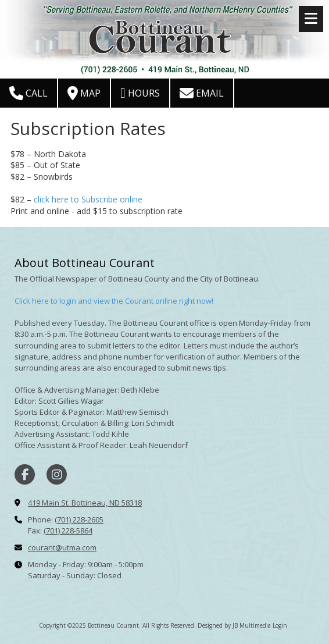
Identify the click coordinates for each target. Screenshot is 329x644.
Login (280, 625)
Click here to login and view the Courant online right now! (114, 301)
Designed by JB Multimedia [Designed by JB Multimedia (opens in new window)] (234, 625)
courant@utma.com (62, 547)
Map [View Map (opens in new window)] (84, 93)
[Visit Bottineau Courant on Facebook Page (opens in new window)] (25, 474)
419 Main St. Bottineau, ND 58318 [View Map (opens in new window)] (85, 503)
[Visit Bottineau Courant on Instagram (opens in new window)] (57, 474)
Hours (140, 93)
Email (202, 93)
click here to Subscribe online (88, 199)
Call (28, 93)
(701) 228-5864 (68, 531)
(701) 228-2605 (79, 520)
